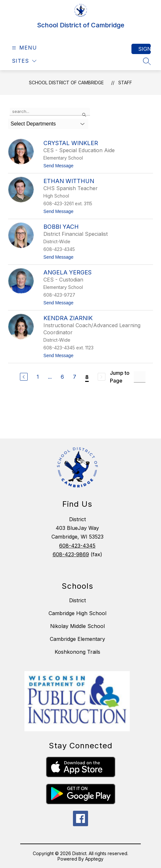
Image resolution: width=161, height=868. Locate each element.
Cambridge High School (77, 613)
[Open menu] (24, 48)
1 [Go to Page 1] (38, 377)
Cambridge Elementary (77, 639)
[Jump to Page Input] (140, 377)
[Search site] (147, 61)
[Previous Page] (24, 377)
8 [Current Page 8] (87, 377)
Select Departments (33, 124)
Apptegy (94, 859)
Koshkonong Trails (77, 652)
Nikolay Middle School (77, 626)
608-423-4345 (77, 546)
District (77, 600)
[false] (50, 112)
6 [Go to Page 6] (62, 377)
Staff (125, 83)
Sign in (144, 49)
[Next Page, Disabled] (102, 377)
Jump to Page (120, 377)
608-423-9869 (71, 554)
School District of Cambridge (66, 83)
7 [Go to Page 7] (75, 377)
